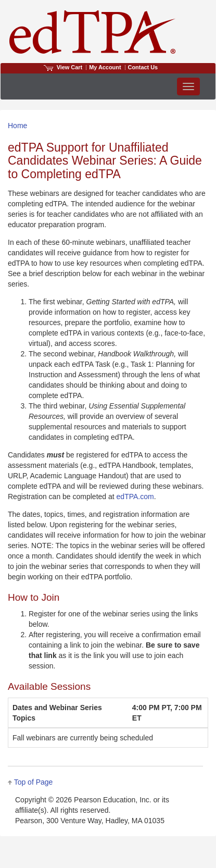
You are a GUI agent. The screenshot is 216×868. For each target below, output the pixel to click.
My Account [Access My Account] (105, 67)
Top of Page (34, 782)
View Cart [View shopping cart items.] (63, 67)
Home (17, 126)
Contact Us (143, 67)
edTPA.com (135, 497)
